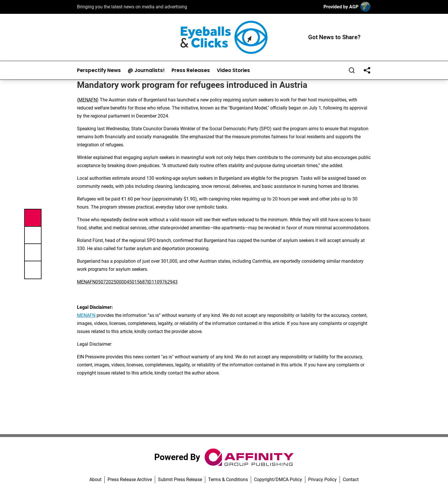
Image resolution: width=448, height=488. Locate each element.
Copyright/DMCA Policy (278, 480)
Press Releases (191, 70)
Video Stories (233, 70)
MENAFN (88, 100)
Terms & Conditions (228, 480)
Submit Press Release (180, 480)
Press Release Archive (130, 480)
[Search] (352, 70)
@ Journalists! (146, 70)
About (95, 480)
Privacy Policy (322, 480)
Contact (351, 480)
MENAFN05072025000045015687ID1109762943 (127, 282)
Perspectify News (99, 70)
